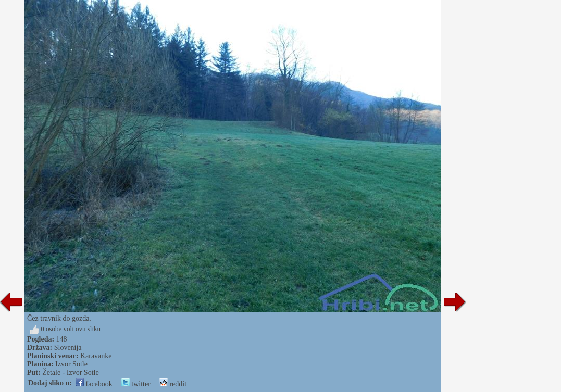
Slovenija (68, 347)
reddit (173, 384)
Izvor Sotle (71, 364)
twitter (136, 384)
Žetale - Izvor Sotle (70, 372)
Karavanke (96, 356)
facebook (94, 384)
